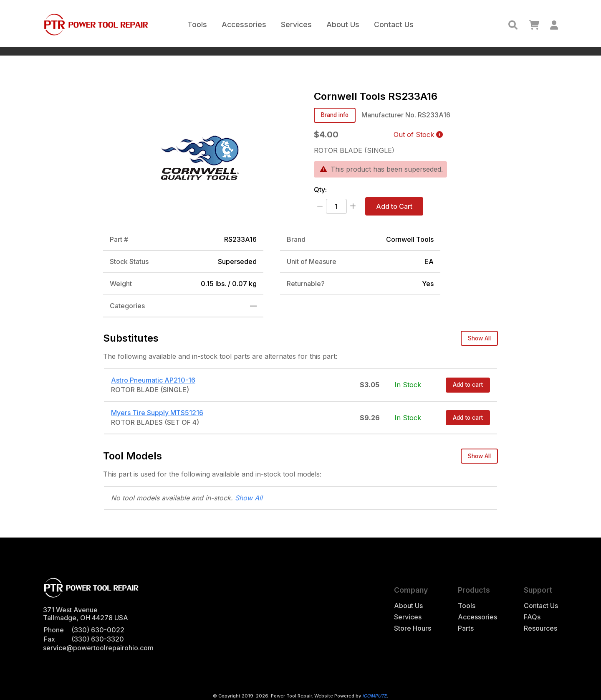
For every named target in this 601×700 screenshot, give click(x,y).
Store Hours (413, 628)
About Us (343, 24)
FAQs (532, 617)
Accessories (244, 24)
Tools (197, 24)
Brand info (335, 115)
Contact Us (394, 24)
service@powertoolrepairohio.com (98, 648)
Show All (479, 338)
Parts (466, 628)
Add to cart (468, 385)
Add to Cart (394, 206)
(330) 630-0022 (98, 630)
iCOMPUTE (375, 696)
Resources (540, 628)
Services (296, 24)
